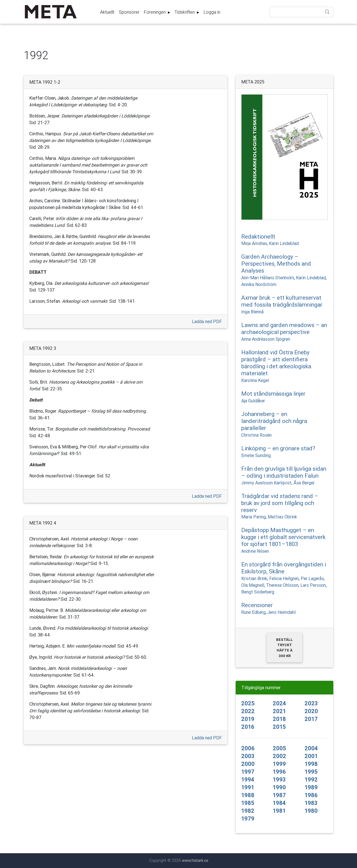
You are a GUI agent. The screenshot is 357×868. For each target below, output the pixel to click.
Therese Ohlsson (282, 585)
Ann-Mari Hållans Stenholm (268, 278)
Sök (328, 13)
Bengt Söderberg (258, 592)
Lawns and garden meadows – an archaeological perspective (284, 329)
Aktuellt (107, 13)
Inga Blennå (252, 312)
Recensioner (257, 605)
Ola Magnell (253, 585)
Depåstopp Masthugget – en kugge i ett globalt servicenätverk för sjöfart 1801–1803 (283, 537)
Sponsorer (129, 13)
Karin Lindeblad (284, 243)
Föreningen (155, 13)
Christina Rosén (256, 435)
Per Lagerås (312, 578)
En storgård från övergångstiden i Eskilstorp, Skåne (284, 568)
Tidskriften (185, 13)
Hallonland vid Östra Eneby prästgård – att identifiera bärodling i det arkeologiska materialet (276, 363)
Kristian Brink (254, 578)
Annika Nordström (259, 284)
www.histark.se (195, 860)
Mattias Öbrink (282, 517)
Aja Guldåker (253, 401)
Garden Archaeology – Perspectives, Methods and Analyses (276, 264)
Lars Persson (313, 585)
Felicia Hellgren (284, 578)
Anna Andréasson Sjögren (266, 339)
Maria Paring (254, 517)
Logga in (212, 13)
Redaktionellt (258, 237)
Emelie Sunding (256, 455)
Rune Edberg (253, 612)
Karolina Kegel (255, 380)
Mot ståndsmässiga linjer (273, 394)
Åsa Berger (304, 483)
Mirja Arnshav (254, 243)
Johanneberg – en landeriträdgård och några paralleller (274, 421)
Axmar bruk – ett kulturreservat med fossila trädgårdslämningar (282, 301)
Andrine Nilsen (255, 551)
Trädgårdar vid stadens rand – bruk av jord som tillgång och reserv (280, 503)
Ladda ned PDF (207, 321)
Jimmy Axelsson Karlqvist (266, 483)
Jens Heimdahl (282, 612)
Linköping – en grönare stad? (278, 448)
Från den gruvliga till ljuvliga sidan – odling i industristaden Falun (284, 472)
